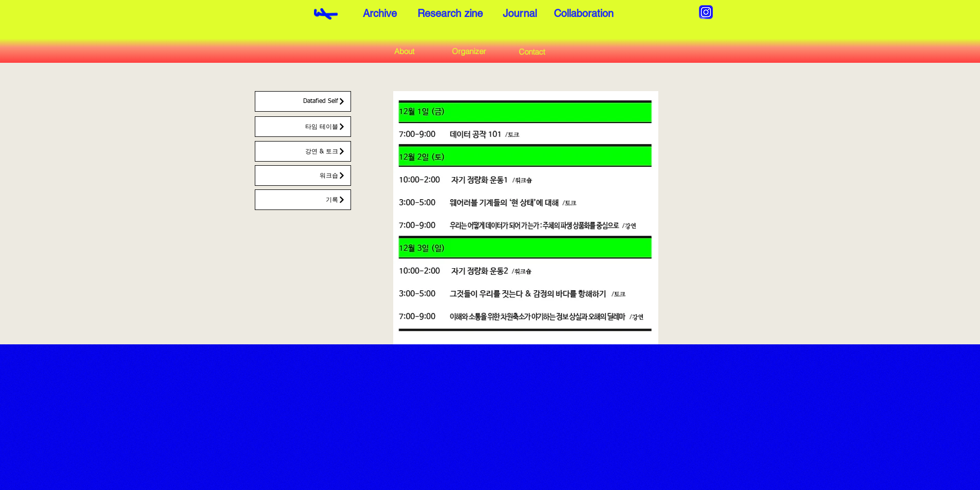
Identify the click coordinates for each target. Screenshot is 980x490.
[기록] (303, 200)
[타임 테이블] (303, 127)
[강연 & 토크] (303, 151)
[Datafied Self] (303, 101)
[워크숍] (303, 176)
